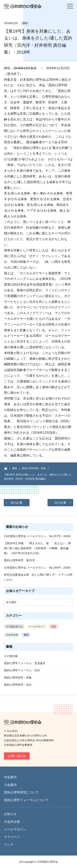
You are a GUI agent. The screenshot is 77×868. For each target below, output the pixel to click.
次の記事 (60, 503)
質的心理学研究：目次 (18, 685)
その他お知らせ (14, 627)
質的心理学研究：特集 (34, 468)
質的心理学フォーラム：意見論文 (25, 663)
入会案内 (10, 785)
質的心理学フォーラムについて (26, 800)
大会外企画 (12, 635)
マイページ (12, 837)
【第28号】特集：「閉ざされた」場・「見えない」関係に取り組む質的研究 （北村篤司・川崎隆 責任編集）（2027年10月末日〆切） (37, 548)
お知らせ (10, 814)
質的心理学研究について (21, 792)
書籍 (25, 23)
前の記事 (17, 503)
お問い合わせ (17, 756)
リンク (9, 845)
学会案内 (10, 777)
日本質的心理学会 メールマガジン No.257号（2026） (38, 536)
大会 (53, 627)
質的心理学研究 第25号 (19, 560)
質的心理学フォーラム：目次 (22, 670)
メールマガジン (37, 627)
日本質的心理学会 (23, 6)
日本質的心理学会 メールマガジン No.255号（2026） (38, 568)
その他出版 (11, 656)
